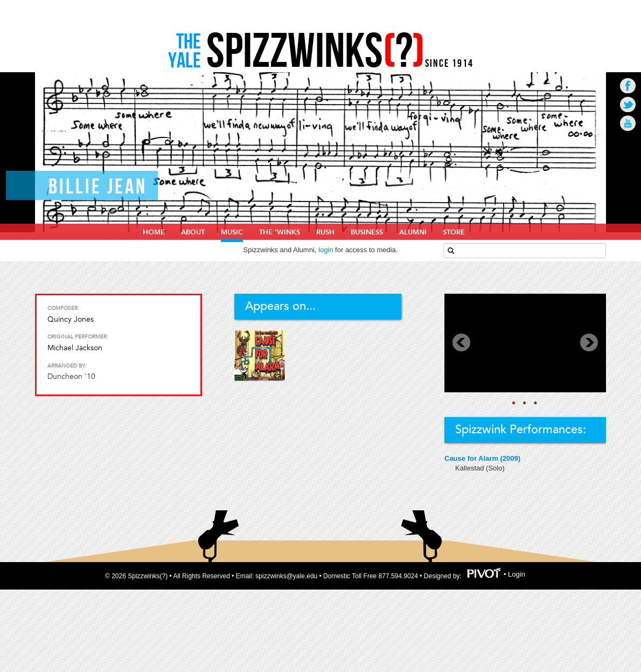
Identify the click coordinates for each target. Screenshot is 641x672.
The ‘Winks (280, 232)
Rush (325, 232)
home (154, 232)
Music (232, 232)
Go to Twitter (628, 104)
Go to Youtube (628, 123)
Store (454, 232)
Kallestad (471, 468)
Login (517, 575)
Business (367, 232)
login (326, 250)
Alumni (413, 232)
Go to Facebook (628, 85)
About (193, 232)
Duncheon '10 (71, 376)
